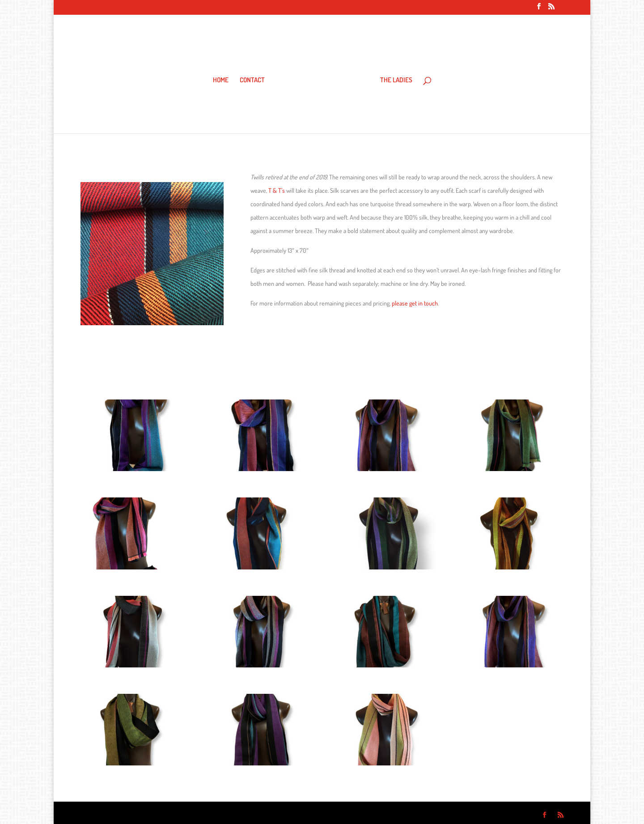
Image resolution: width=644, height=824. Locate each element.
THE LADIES (396, 81)
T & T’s (277, 190)
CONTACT (252, 81)
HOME (221, 81)
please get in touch (415, 303)
